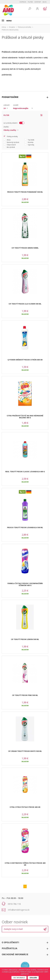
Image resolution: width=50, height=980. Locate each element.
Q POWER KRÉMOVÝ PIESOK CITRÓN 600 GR (25, 360)
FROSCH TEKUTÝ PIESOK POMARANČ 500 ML (25, 192)
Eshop (4, 27)
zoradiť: (16, 105)
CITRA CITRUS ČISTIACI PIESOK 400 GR (25, 807)
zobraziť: (7, 105)
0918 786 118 (14, 904)
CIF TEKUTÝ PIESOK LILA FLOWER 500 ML (25, 304)
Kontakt (38, 2)
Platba (30, 2)
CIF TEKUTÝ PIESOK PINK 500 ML (25, 695)
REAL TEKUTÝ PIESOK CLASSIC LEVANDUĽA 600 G (25, 472)
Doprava (23, 2)
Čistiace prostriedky (24, 27)
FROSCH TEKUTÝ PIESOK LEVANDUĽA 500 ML (25, 527)
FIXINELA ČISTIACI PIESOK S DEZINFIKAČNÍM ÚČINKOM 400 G (25, 584)
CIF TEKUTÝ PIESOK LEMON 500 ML (25, 639)
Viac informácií (19, 978)
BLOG (45, 2)
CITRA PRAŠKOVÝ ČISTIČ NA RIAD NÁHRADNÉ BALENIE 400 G (25, 417)
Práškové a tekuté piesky (10, 30)
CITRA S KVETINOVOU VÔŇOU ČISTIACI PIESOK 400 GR (25, 864)
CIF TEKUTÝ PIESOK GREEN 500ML (25, 248)
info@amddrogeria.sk (19, 910)
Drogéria (12, 27)
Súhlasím (33, 978)
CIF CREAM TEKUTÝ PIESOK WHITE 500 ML (25, 751)
